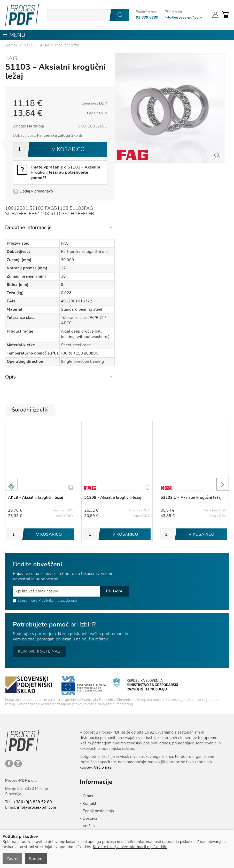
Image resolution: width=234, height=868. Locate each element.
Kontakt (89, 803)
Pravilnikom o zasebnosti (58, 601)
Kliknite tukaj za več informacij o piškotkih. (130, 847)
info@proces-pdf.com (183, 17)
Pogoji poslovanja (98, 811)
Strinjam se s (25, 601)
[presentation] (11, 484)
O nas (88, 796)
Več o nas (103, 767)
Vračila (89, 826)
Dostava (90, 818)
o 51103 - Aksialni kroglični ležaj (66, 173)
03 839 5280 (147, 17)
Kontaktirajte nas (39, 651)
